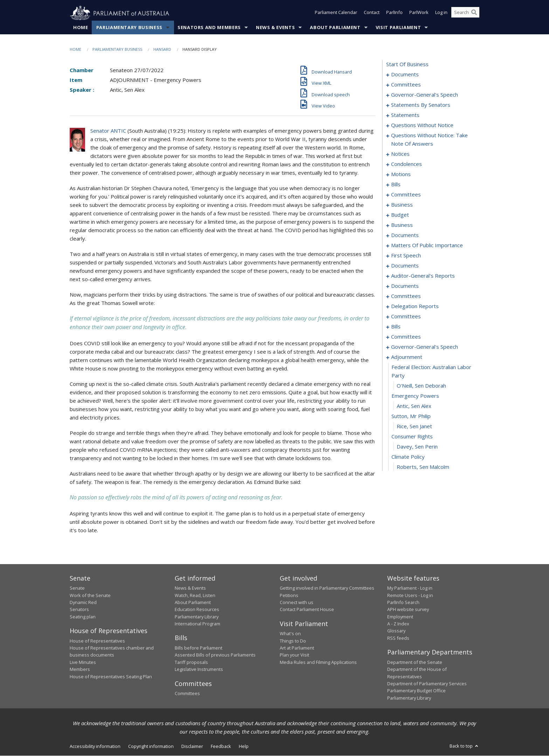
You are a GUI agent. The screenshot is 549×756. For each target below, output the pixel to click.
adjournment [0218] (407, 357)
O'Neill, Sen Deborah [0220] (421, 386)
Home (81, 28)
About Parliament (335, 28)
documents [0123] (405, 235)
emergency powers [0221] (415, 396)
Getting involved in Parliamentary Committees (327, 588)
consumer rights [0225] (412, 437)
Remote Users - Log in (410, 595)
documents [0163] (405, 286)
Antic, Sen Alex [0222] (414, 406)
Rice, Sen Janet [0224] (414, 426)
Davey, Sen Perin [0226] (417, 447)
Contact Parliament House (307, 610)
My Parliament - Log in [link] (410, 588)
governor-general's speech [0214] (425, 347)
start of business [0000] (407, 64)
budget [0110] (400, 215)
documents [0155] (405, 266)
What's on (290, 634)
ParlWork (419, 13)
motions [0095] (401, 174)
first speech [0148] (406, 256)
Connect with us (297, 603)
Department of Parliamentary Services (427, 684)
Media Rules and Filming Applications (318, 662)
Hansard (162, 50)
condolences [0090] (406, 164)
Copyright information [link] (151, 747)
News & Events (275, 28)
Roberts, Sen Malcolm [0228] (423, 467)
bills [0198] (396, 327)
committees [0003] (406, 85)
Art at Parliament (297, 648)
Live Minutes (83, 662)
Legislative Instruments (199, 670)
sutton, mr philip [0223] (411, 416)
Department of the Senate (415, 662)
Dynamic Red (83, 603)
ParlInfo (394, 13)
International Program (197, 624)
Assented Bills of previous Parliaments (215, 655)
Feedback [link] (221, 747)
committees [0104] (406, 195)
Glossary (396, 631)
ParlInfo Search (403, 603)
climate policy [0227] (408, 457)
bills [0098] (396, 185)
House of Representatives (97, 641)
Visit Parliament (398, 28)
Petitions (289, 595)
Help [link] (244, 747)
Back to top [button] (464, 746)
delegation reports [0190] (415, 306)
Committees (187, 694)
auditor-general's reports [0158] (423, 276)
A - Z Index (398, 624)
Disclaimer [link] (192, 747)
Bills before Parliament (199, 648)
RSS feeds (398, 638)
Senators (79, 610)
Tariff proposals (191, 662)
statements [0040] (405, 115)
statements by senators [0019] (421, 105)
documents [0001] (405, 75)
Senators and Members (209, 28)
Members (80, 670)
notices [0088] (400, 154)
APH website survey (408, 610)
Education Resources (197, 610)
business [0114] (402, 225)
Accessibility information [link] (95, 747)
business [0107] (402, 205)
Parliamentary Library (197, 617)
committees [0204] (406, 337)
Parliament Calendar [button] (336, 13)
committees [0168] (406, 296)
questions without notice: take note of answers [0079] (429, 140)
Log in (441, 13)
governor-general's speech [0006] (425, 95)
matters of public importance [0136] (427, 245)
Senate (77, 588)
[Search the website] (465, 13)
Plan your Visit (294, 655)
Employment (400, 617)
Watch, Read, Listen (195, 595)
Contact (372, 13)
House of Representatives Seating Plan (111, 677)
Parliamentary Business (129, 28)
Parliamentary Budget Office (416, 691)
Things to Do (293, 641)
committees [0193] (406, 317)
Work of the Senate (90, 595)
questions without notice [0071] (422, 125)
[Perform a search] (474, 13)
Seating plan (83, 617)
